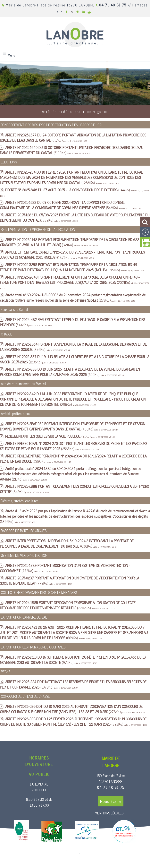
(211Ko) (71, 474)
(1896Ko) (75, 516)
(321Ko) (72, 242)
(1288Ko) (71, 177)
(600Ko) (70, 372)
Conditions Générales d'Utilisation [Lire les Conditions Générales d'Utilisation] (102, 853)
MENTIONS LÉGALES (109, 813)
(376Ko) (73, 347)
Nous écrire (111, 801)
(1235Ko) (75, 359)
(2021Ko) (70, 280)
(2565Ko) (74, 446)
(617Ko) (73, 138)
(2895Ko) (73, 459)
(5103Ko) (72, 150)
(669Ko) (74, 632)
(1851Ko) (70, 267)
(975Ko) (73, 660)
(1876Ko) (72, 255)
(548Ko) (62, 205)
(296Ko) (73, 399)
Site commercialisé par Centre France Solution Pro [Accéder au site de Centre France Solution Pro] (34, 850)
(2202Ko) (68, 605)
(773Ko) (65, 568)
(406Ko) (73, 426)
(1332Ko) (75, 217)
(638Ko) (67, 543)
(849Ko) (75, 489)
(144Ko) (68, 190)
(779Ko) (70, 581)
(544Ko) (72, 322)
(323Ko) (73, 721)
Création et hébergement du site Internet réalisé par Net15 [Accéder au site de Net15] (104, 850)
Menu (11, 55)
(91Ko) (48, 436)
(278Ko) (73, 297)
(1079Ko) (73, 684)
